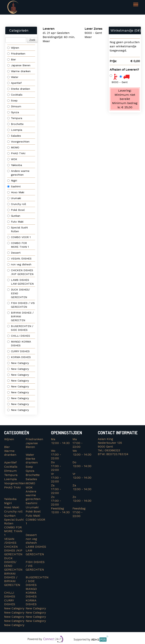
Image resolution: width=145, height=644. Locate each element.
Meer (46, 41)
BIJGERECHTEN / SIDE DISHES (20, 328)
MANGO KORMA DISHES (19, 343)
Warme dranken (19, 71)
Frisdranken (16, 54)
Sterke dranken (19, 89)
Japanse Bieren (19, 65)
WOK (12, 159)
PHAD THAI (16, 153)
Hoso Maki (16, 192)
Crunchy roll (17, 204)
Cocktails (15, 95)
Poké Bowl (16, 210)
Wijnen (13, 48)
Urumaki (14, 198)
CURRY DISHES (20, 351)
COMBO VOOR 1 (19, 237)
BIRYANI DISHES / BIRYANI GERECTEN (20, 316)
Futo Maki (15, 222)
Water (13, 77)
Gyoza (13, 112)
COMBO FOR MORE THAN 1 (18, 245)
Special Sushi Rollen (17, 229)
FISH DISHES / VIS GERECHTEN (21, 305)
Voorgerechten (18, 142)
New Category (18, 363)
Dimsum (14, 106)
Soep (12, 100)
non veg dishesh (19, 264)
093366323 (112, 450)
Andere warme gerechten (18, 173)
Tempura (15, 118)
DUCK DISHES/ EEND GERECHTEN (19, 293)
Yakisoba (15, 165)
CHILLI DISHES (20, 336)
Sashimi (14, 186)
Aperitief (14, 83)
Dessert (14, 253)
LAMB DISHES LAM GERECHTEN (20, 282)
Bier (12, 59)
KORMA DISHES (20, 357)
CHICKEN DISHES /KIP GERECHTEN (20, 272)
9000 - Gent (120, 82)
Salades (14, 136)
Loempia (15, 130)
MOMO (13, 147)
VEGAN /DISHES (20, 259)
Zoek (32, 40)
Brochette (15, 124)
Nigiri (12, 181)
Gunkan (14, 216)
